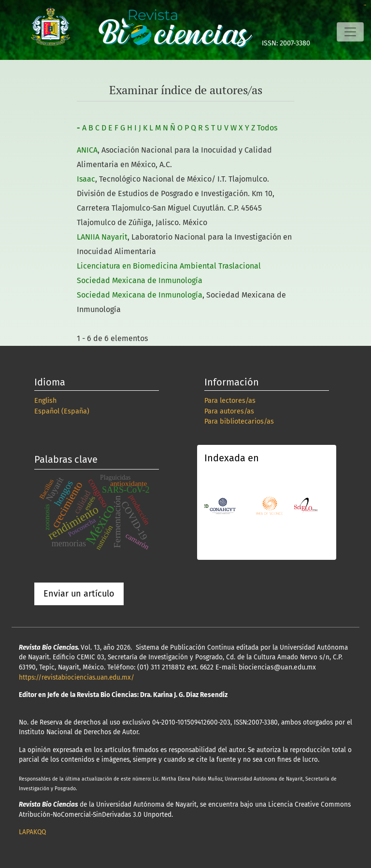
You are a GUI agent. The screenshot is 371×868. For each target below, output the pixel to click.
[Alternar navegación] (350, 32)
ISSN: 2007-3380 (286, 43)
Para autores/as (229, 411)
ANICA (87, 150)
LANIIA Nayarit (102, 237)
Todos (267, 128)
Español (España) (62, 411)
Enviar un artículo (79, 594)
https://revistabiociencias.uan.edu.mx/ (77, 677)
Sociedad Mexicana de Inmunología (140, 280)
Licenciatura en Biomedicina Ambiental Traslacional (169, 266)
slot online (365, 5)
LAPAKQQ (32, 832)
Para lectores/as (230, 401)
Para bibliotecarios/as (239, 421)
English (45, 401)
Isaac (86, 179)
